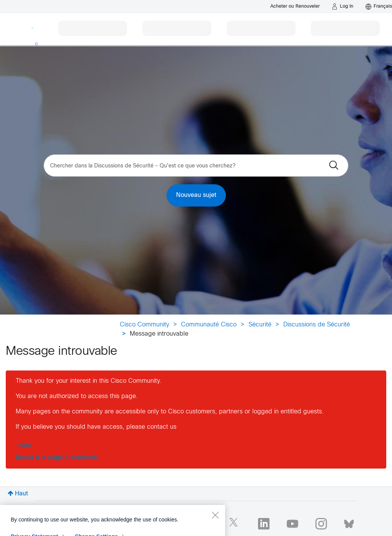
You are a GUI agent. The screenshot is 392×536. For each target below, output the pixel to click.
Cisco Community (145, 325)
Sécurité (260, 325)
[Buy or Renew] (295, 6)
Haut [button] (21, 494)
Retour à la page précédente (56, 458)
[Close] (215, 527)
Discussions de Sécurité (317, 325)
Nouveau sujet (196, 195)
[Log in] (343, 7)
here (25, 446)
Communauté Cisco (209, 325)
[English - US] (379, 7)
